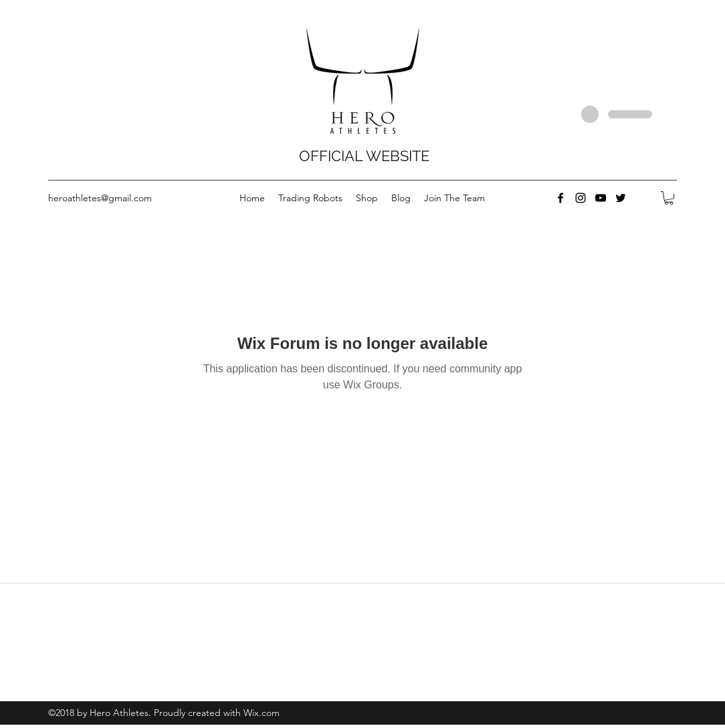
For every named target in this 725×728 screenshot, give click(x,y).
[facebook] (560, 198)
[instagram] (581, 198)
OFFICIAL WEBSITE (364, 156)
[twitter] (621, 198)
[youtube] (601, 198)
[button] (669, 198)
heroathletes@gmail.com (100, 198)
